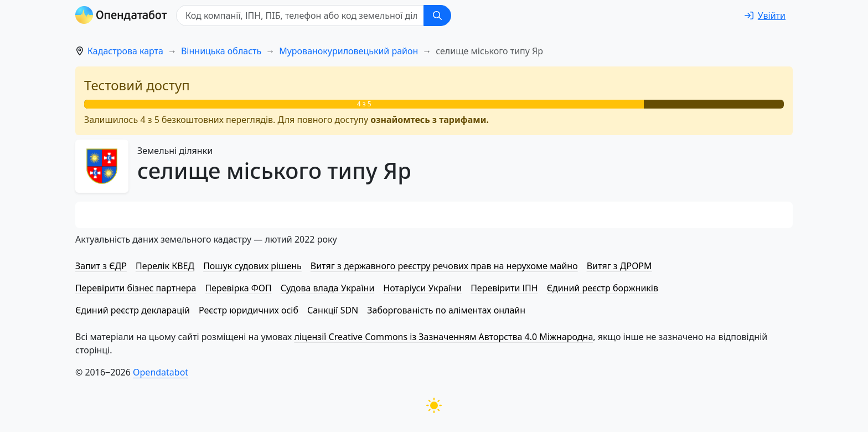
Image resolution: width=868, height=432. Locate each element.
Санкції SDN (333, 310)
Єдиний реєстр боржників (603, 288)
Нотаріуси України (422, 288)
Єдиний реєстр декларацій (133, 310)
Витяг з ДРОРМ (619, 266)
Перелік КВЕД (165, 266)
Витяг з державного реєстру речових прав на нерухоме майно (444, 266)
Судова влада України (328, 288)
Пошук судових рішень (252, 266)
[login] (765, 16)
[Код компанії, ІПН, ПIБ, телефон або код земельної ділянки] (300, 16)
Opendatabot (161, 372)
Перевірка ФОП (238, 288)
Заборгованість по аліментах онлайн (446, 310)
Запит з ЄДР (101, 266)
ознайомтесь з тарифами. (430, 120)
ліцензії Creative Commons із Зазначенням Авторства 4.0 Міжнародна (443, 337)
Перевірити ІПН (504, 288)
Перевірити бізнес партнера (136, 288)
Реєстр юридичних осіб (249, 310)
